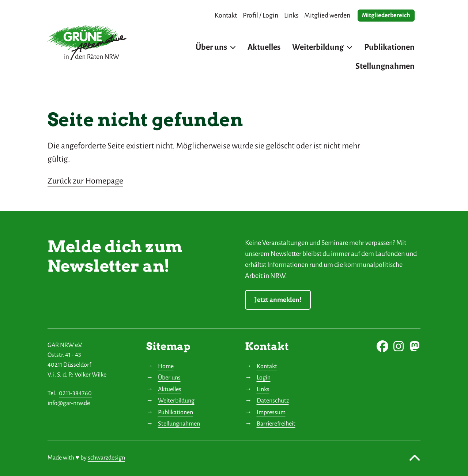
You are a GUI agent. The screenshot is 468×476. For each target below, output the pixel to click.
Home (166, 366)
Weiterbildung (176, 401)
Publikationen (175, 412)
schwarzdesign (106, 458)
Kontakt (267, 366)
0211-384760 (75, 393)
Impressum (271, 412)
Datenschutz (273, 401)
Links (263, 389)
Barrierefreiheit (276, 424)
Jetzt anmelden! (278, 300)
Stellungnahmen (179, 424)
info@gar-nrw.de (69, 403)
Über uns (169, 378)
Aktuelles (170, 389)
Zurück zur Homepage (85, 181)
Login (264, 378)
